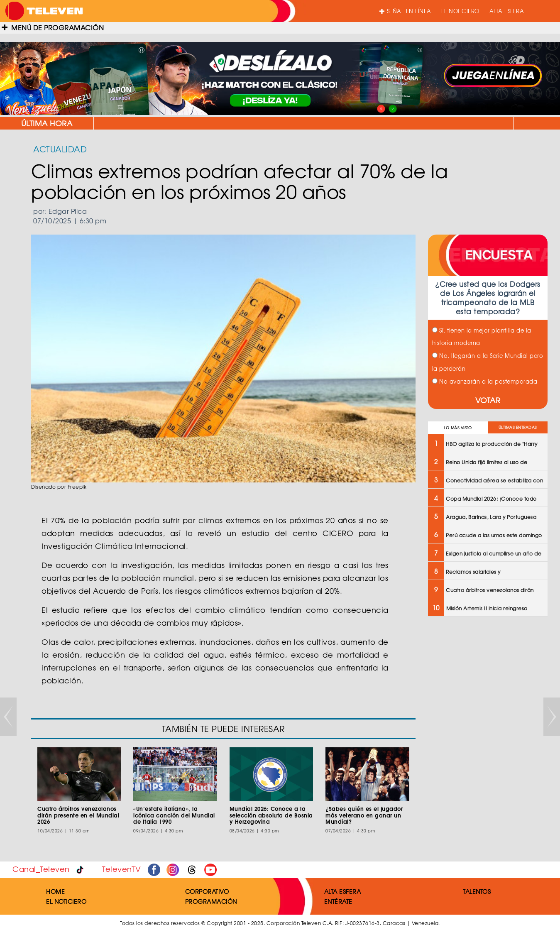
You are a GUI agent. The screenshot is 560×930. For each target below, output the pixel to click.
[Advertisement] (487, 756)
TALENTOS (477, 891)
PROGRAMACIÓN (211, 901)
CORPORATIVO (207, 891)
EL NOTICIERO (460, 11)
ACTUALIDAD (60, 149)
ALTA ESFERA (507, 11)
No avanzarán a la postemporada (485, 381)
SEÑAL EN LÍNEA (405, 11)
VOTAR (488, 400)
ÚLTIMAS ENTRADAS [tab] (518, 427)
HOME (55, 891)
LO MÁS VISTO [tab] (458, 428)
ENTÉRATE (338, 901)
